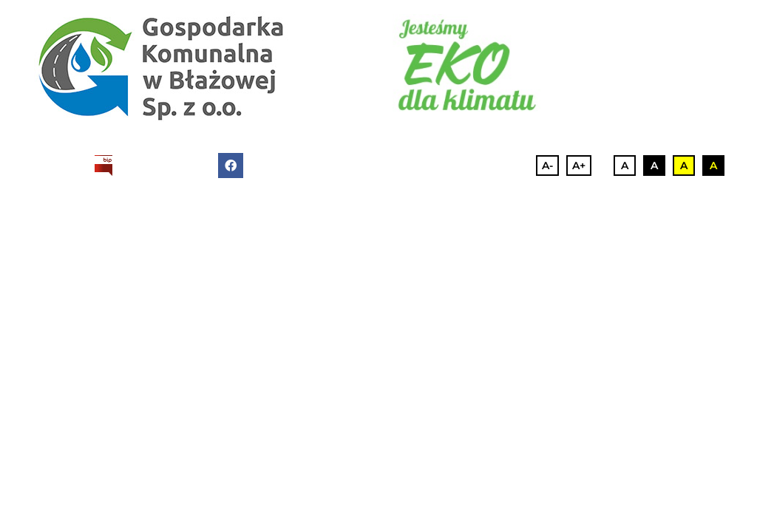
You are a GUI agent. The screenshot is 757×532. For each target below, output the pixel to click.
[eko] (466, 64)
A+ (579, 166)
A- (547, 166)
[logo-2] (161, 66)
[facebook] (231, 166)
